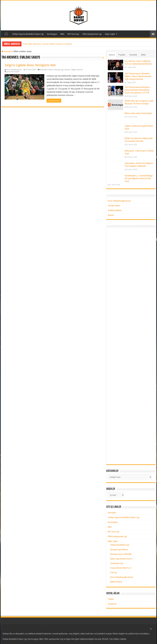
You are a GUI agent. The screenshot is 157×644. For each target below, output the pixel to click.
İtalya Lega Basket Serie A (121, 559)
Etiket (143, 55)
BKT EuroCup (73, 34)
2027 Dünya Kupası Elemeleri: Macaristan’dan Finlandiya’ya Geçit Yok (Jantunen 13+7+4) (137, 90)
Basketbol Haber (46, 70)
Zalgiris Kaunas (77, 70)
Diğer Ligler (110, 34)
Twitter (111, 599)
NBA (62, 34)
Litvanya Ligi (59, 70)
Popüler (122, 55)
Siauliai (67, 70)
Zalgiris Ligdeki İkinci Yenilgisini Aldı (30, 65)
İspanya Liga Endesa (119, 549)
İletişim (111, 215)
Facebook (112, 604)
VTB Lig (113, 573)
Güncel (112, 55)
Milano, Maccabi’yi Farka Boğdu (138, 113)
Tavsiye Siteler (114, 206)
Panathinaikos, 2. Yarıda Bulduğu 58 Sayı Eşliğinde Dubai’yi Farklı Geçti (139, 178)
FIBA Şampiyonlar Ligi (92, 34)
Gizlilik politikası (115, 210)
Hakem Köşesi (116, 582)
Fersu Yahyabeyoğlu (14, 70)
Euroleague (52, 34)
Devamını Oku (54, 101)
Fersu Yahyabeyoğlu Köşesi (119, 201)
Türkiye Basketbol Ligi (120, 545)
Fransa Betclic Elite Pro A (121, 568)
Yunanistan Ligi (117, 563)
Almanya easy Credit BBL (121, 554)
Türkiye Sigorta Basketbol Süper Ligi (28, 34)
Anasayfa (6, 34)
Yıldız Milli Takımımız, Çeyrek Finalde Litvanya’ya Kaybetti (47, 44)
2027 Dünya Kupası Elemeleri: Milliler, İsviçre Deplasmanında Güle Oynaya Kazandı (138, 76)
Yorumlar (133, 55)
